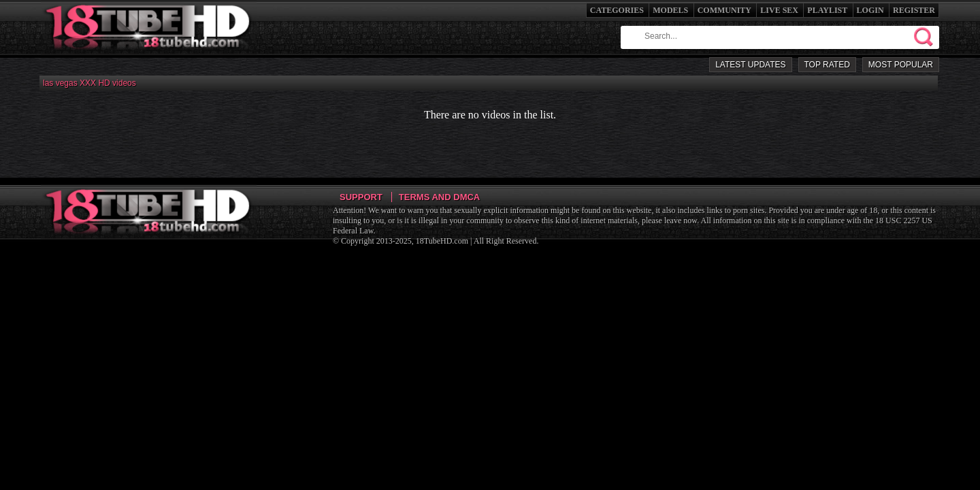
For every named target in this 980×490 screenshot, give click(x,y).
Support (361, 197)
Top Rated (827, 65)
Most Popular (901, 65)
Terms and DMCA (439, 197)
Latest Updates (750, 65)
